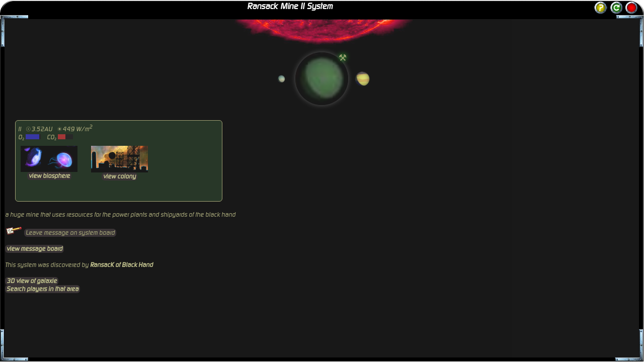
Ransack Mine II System (290, 7)
